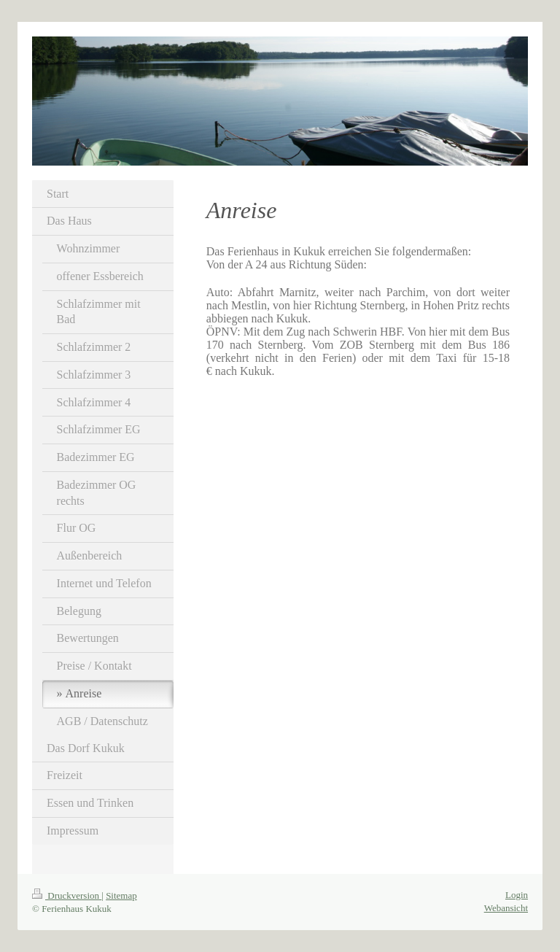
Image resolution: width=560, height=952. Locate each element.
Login (517, 895)
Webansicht (506, 908)
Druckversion (67, 895)
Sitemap (121, 895)
